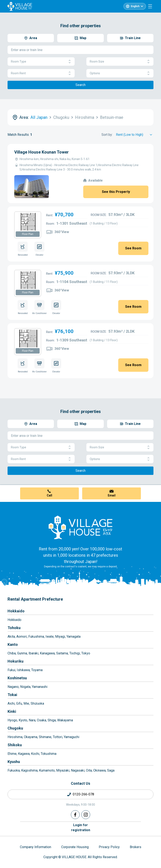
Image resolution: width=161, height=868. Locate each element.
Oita (89, 770)
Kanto (13, 644)
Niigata (25, 687)
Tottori (58, 737)
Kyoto (23, 720)
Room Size (120, 62)
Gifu (19, 703)
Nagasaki (78, 770)
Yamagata (73, 637)
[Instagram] (86, 815)
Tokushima (49, 754)
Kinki (12, 711)
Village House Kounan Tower (42, 152)
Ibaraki (33, 653)
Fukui (11, 670)
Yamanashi (40, 687)
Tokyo (86, 653)
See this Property (116, 192)
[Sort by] (135, 135)
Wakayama (65, 720)
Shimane (45, 737)
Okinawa (99, 770)
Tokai (12, 695)
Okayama (31, 737)
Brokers (136, 847)
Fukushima (36, 637)
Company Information (36, 847)
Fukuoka (14, 770)
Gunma (22, 653)
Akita (11, 637)
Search (80, 85)
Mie (26, 703)
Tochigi (75, 653)
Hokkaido (16, 611)
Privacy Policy (109, 847)
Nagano (13, 687)
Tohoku (14, 628)
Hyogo (12, 720)
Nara (32, 720)
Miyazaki (63, 770)
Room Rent (41, 73)
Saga (111, 770)
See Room (133, 248)
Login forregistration (81, 828)
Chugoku (15, 728)
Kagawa (24, 754)
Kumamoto (47, 770)
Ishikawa (23, 670)
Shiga (52, 720)
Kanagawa (47, 653)
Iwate (50, 637)
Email (112, 495)
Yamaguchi (71, 737)
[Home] (80, 527)
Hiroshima (15, 737)
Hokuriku (16, 661)
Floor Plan (28, 234)
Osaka (42, 720)
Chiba (12, 653)
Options (120, 73)
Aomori (22, 637)
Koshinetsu (17, 678)
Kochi (35, 754)
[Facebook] (75, 815)
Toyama (37, 670)
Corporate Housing (75, 847)
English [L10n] (135, 6)
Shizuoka (37, 703)
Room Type (41, 62)
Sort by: (107, 135)
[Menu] (150, 6)
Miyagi (60, 637)
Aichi (11, 703)
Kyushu (14, 762)
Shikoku (15, 745)
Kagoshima (29, 770)
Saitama (62, 653)
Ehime (12, 754)
